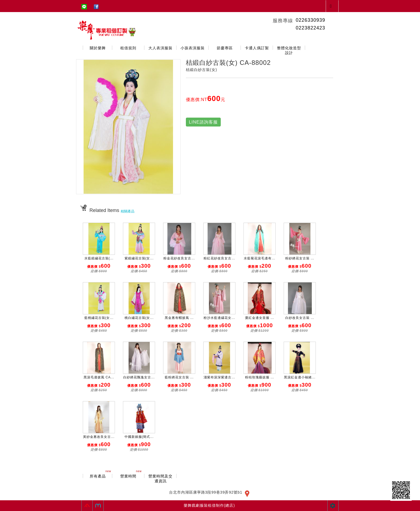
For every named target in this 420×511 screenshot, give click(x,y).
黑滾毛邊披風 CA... (99, 377)
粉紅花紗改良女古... (219, 258)
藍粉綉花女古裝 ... (179, 377)
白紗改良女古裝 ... (300, 318)
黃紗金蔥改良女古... (99, 437)
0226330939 (310, 20)
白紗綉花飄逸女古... (139, 377)
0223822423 (310, 28)
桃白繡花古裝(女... (139, 318)
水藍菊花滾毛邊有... (259, 258)
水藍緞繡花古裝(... (99, 258)
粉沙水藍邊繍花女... (219, 318)
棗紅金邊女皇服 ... (260, 318)
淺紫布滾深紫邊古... (219, 377)
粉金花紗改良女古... (179, 258)
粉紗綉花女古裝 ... (300, 258)
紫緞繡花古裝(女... (139, 258)
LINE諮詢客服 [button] (203, 122)
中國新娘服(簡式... (139, 437)
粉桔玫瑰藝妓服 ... (260, 377)
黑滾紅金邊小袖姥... (300, 377)
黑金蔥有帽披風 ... (179, 318)
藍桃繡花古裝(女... (99, 318)
